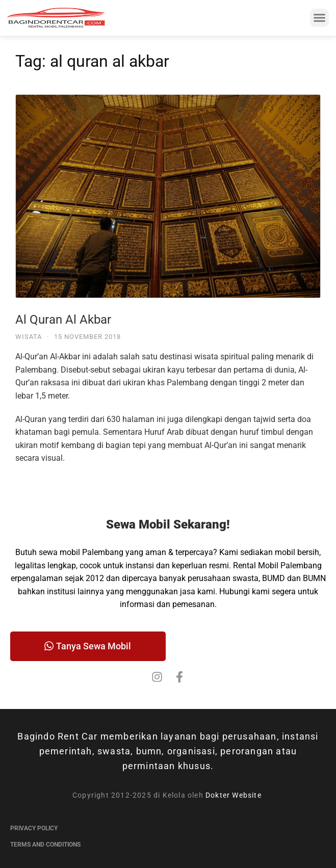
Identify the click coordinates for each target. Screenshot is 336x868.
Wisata (29, 337)
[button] (320, 18)
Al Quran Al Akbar (63, 320)
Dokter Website (235, 795)
